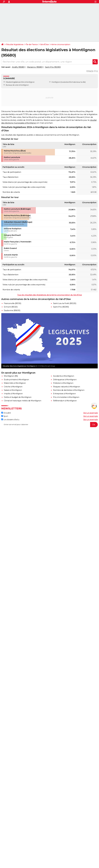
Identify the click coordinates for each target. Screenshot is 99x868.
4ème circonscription (61, 44)
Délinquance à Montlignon (65, 380)
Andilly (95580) (18, 67)
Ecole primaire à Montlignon (16, 380)
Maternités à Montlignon (15, 383)
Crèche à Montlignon (13, 387)
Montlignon (56, 82)
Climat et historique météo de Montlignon (22, 401)
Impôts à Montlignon (13, 394)
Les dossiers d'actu (10, 420)
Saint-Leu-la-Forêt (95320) (65, 303)
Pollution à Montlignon (63, 383)
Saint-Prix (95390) (53, 67)
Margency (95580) (35, 67)
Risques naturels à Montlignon (67, 387)
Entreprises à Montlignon (64, 394)
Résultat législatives (15, 44)
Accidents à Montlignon (64, 376)
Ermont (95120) (11, 307)
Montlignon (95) (11, 376)
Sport (5, 416)
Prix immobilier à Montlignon (66, 397)
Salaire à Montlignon (13, 390)
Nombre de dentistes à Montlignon (69, 390)
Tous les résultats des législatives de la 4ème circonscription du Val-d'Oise (49, 295)
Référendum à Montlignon (65, 401)
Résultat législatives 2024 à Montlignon (20, 82)
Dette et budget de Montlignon (18, 397)
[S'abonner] (49, 425)
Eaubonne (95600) (12, 310)
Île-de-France (32, 44)
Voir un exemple (91, 413)
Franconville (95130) (12, 303)
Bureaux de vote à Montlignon (17, 85)
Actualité (6, 413)
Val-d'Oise (44, 44)
